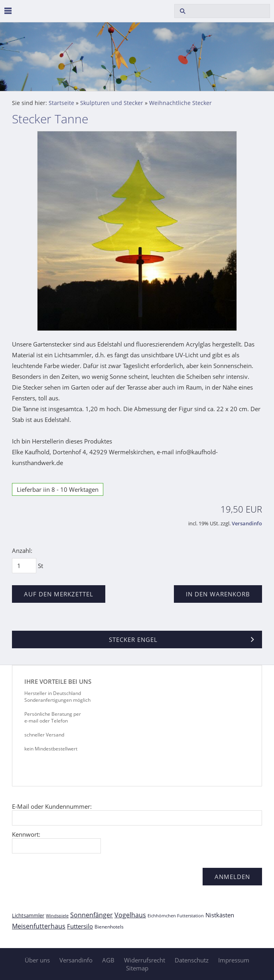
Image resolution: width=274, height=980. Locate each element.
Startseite (61, 103)
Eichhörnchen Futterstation (176, 916)
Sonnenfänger (92, 915)
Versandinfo (247, 524)
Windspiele (57, 916)
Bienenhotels (109, 927)
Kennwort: (26, 834)
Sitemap (137, 968)
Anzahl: (22, 550)
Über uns (37, 960)
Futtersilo (80, 926)
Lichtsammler (28, 915)
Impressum (234, 960)
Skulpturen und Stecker (112, 103)
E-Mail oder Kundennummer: (52, 806)
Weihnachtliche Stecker (180, 103)
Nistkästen (220, 915)
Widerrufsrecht (145, 960)
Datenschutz (192, 960)
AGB (108, 960)
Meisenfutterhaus (39, 926)
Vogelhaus (130, 915)
